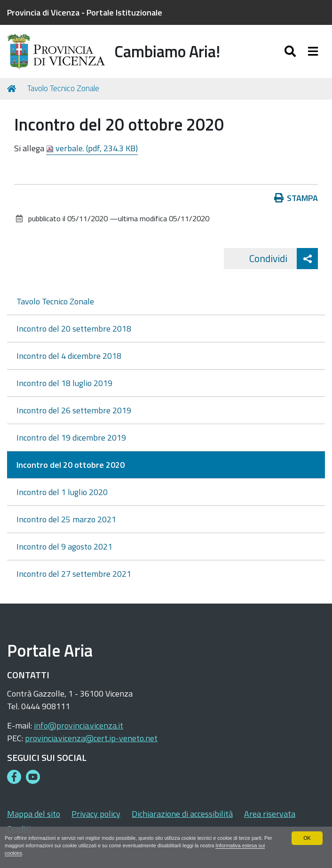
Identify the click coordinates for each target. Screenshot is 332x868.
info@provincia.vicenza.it (79, 725)
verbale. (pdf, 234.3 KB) (92, 148)
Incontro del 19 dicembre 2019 (71, 438)
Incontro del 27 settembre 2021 (74, 574)
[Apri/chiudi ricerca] (291, 51)
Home (13, 89)
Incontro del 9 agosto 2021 (64, 546)
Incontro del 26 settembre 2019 (74, 410)
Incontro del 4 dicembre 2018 (69, 356)
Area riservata (270, 814)
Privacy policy (96, 814)
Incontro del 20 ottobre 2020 (71, 465)
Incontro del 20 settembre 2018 (74, 329)
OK (307, 838)
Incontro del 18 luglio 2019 (64, 383)
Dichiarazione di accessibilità (182, 814)
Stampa (296, 198)
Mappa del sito (34, 814)
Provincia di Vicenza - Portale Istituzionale (85, 12)
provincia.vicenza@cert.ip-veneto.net (91, 738)
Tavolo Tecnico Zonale (63, 88)
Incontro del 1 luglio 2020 (62, 492)
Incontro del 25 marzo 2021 (66, 519)
